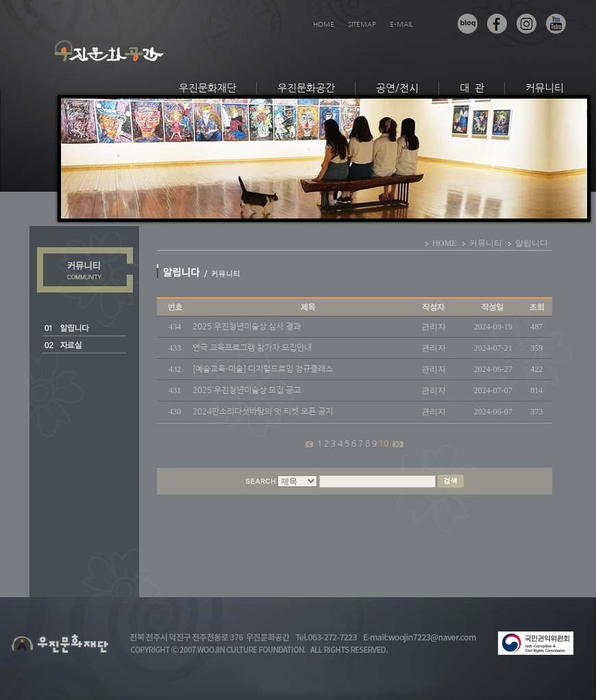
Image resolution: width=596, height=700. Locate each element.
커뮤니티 (545, 88)
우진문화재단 (208, 88)
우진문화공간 (306, 88)
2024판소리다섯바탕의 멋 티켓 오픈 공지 (263, 412)
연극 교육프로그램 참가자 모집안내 (252, 348)
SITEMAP (362, 24)
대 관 (472, 88)
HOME (324, 24)
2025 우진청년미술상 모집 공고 (247, 390)
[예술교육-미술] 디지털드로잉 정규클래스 (263, 369)
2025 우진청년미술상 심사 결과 (247, 327)
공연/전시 (397, 88)
